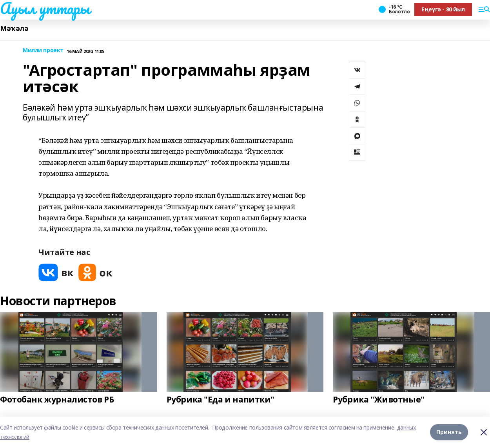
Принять (449, 432)
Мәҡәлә (14, 28)
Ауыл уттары (45, 8)
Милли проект (43, 50)
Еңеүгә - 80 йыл (443, 9)
